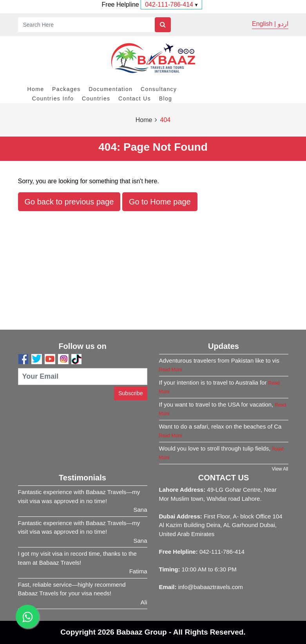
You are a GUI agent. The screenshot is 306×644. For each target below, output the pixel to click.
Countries (96, 99)
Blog (166, 99)
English (262, 24)
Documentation (110, 89)
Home (36, 89)
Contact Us (135, 99)
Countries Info (53, 99)
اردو (283, 24)
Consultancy (159, 89)
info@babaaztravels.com (211, 587)
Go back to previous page (69, 202)
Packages (66, 89)
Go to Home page (160, 202)
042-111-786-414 (169, 5)
